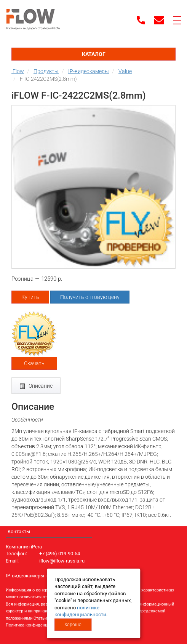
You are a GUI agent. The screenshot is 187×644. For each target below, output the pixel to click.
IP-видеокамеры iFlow (31, 576)
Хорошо (73, 625)
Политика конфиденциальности (37, 625)
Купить (30, 297)
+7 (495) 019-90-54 (60, 554)
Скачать (34, 363)
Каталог (94, 54)
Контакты (19, 531)
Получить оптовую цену (90, 297)
